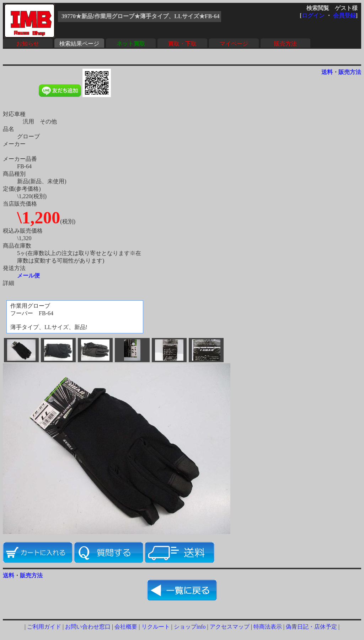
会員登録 (344, 15)
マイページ (234, 44)
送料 (327, 72)
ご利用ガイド (44, 627)
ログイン (313, 15)
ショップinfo (190, 627)
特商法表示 (268, 627)
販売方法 (285, 44)
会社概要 (126, 627)
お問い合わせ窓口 (88, 627)
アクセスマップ (230, 627)
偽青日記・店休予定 (311, 627)
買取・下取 (182, 44)
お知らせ (28, 44)
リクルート (156, 627)
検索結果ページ (79, 44)
